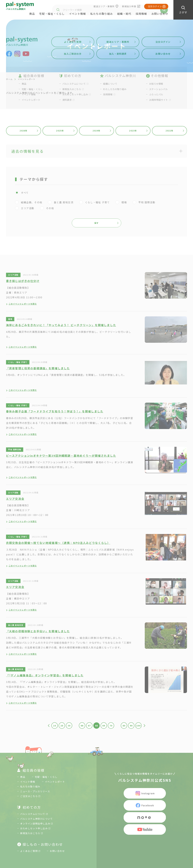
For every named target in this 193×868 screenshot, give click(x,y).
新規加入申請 (129, 6)
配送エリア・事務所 (104, 6)
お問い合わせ (160, 14)
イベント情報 (78, 14)
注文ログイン (155, 6)
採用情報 (141, 14)
